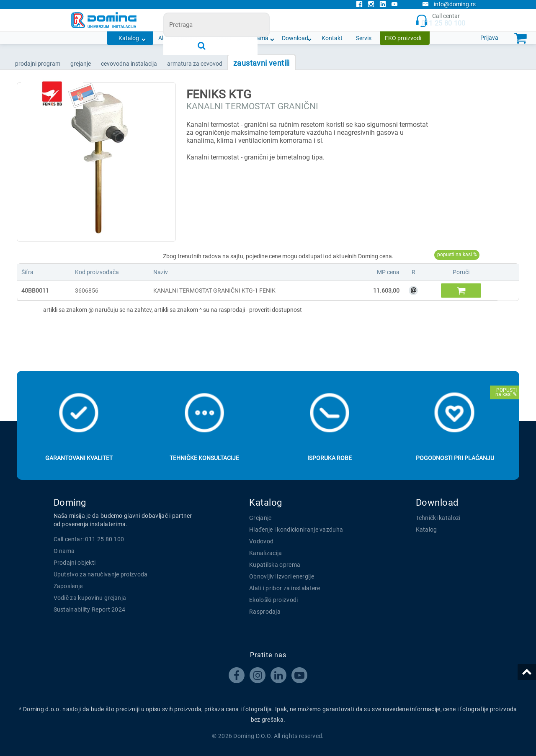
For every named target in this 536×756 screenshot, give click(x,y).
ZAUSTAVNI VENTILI (262, 63)
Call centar (440, 20)
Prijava (489, 38)
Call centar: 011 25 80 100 (89, 539)
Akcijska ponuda (180, 38)
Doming (70, 503)
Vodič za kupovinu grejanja (90, 598)
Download (295, 38)
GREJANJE (81, 64)
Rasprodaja (265, 612)
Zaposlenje (68, 586)
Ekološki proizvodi (273, 600)
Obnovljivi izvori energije (282, 576)
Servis (364, 38)
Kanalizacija (266, 553)
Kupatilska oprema (275, 565)
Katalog (129, 38)
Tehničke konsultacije (204, 458)
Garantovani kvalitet (79, 458)
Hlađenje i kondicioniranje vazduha (296, 530)
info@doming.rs (449, 4)
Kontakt (332, 38)
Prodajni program (38, 64)
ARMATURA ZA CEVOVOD (195, 64)
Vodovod (261, 541)
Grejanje (260, 518)
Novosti (224, 38)
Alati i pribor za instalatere (285, 588)
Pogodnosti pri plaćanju (455, 458)
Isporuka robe (330, 458)
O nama (258, 38)
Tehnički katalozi (438, 518)
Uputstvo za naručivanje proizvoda (101, 574)
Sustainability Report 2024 (90, 609)
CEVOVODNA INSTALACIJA (129, 64)
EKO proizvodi (403, 38)
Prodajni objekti (75, 563)
